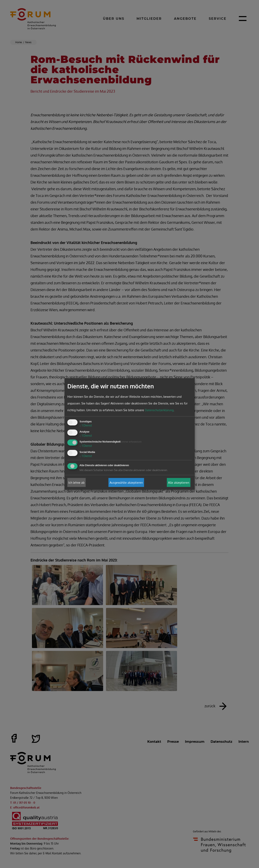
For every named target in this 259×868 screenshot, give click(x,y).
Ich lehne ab (76, 482)
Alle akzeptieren (179, 482)
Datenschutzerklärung (159, 410)
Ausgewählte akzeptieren (126, 482)
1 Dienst (86, 425)
